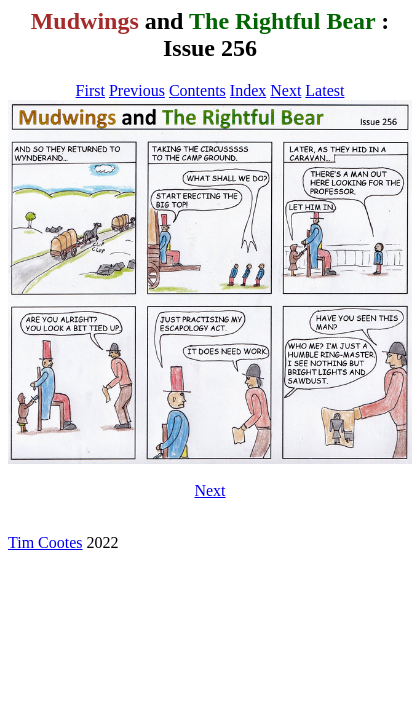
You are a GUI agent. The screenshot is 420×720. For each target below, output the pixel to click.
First (90, 90)
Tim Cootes (45, 542)
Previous (137, 90)
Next (285, 90)
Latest (324, 90)
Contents (197, 90)
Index (248, 90)
